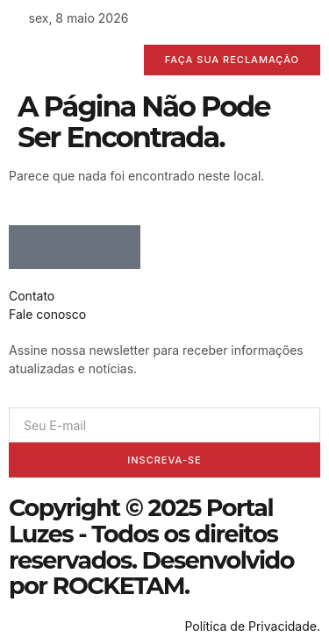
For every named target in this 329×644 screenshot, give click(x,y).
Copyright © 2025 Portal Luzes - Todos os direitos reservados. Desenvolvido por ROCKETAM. (151, 547)
